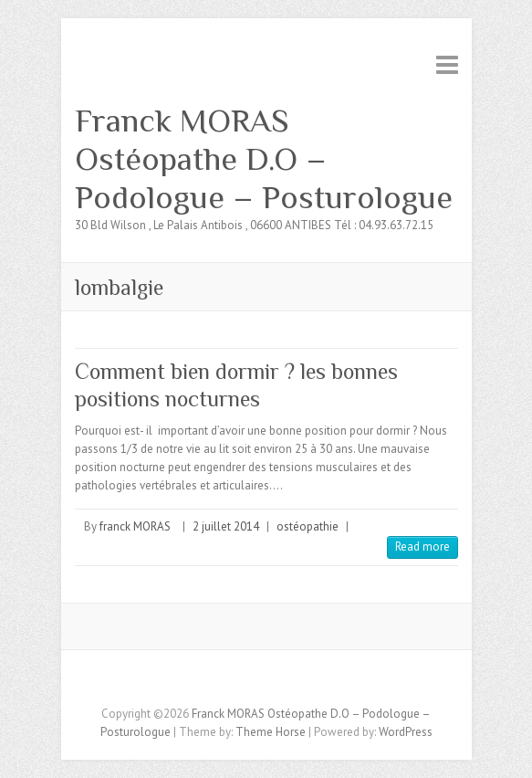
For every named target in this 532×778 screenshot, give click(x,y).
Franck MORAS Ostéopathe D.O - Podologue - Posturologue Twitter (280, 682)
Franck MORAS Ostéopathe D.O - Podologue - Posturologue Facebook (253, 682)
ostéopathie (308, 526)
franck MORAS (135, 526)
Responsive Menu (447, 64)
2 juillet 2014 (226, 526)
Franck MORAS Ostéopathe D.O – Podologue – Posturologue (264, 159)
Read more (422, 547)
